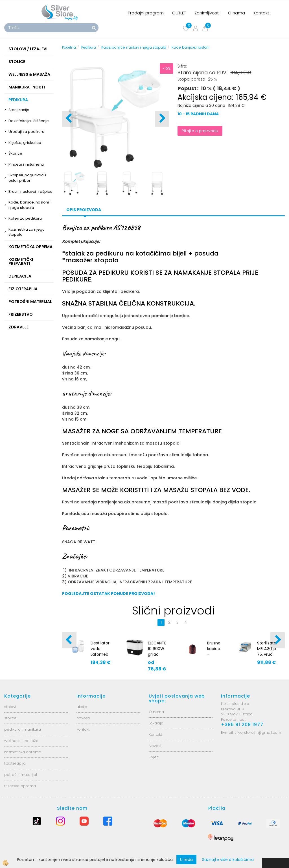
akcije (82, 707)
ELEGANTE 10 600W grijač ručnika (157, 651)
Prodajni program (146, 13)
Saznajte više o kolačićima (228, 860)
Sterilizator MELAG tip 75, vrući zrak (267, 651)
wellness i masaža (21, 741)
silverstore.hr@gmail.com (258, 732)
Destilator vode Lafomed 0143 (100, 651)
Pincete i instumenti (26, 164)
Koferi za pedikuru (25, 218)
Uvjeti (154, 757)
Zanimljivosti (207, 13)
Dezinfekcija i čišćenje (29, 121)
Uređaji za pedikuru (26, 132)
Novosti (156, 746)
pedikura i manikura (23, 729)
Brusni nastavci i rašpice (30, 191)
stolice (10, 718)
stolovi (10, 707)
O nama (237, 13)
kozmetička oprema (23, 752)
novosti (83, 718)
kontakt (83, 729)
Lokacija (156, 723)
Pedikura (89, 47)
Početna (69, 47)
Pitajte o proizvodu (200, 131)
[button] (162, 119)
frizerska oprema (20, 786)
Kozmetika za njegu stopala (27, 232)
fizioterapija (15, 763)
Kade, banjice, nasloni (191, 47)
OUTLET (179, 13)
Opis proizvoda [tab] (84, 210)
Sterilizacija (19, 110)
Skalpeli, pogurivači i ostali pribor (27, 178)
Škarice (15, 153)
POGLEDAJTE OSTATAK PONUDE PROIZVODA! (109, 594)
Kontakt (261, 13)
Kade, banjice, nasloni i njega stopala (29, 205)
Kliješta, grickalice (25, 143)
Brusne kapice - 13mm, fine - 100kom (215, 657)
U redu (186, 860)
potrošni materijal (21, 775)
